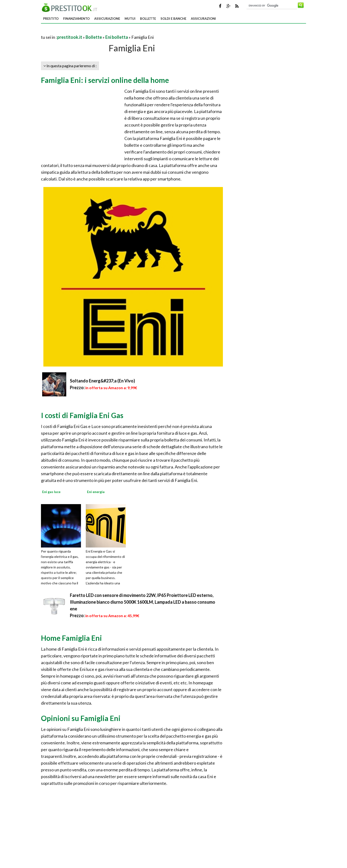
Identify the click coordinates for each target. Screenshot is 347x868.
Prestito (51, 19)
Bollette (148, 19)
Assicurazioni (203, 19)
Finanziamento (76, 19)
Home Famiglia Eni (71, 638)
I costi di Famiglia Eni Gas (82, 415)
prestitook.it (70, 37)
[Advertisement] (97, 31)
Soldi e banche (173, 19)
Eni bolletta (117, 37)
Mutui (130, 19)
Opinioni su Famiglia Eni (81, 718)
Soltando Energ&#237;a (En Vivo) (102, 381)
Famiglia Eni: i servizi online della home (105, 80)
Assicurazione (107, 19)
